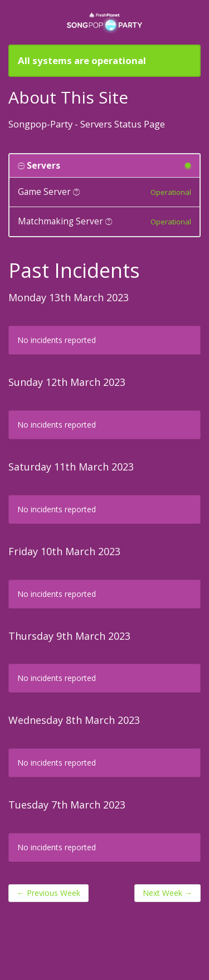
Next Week (167, 893)
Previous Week (48, 893)
